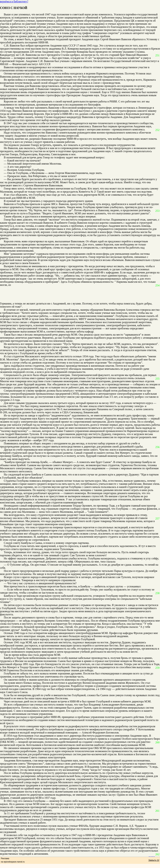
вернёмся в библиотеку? (14, 1)
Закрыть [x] (154, 860)
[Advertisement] (78, 294)
